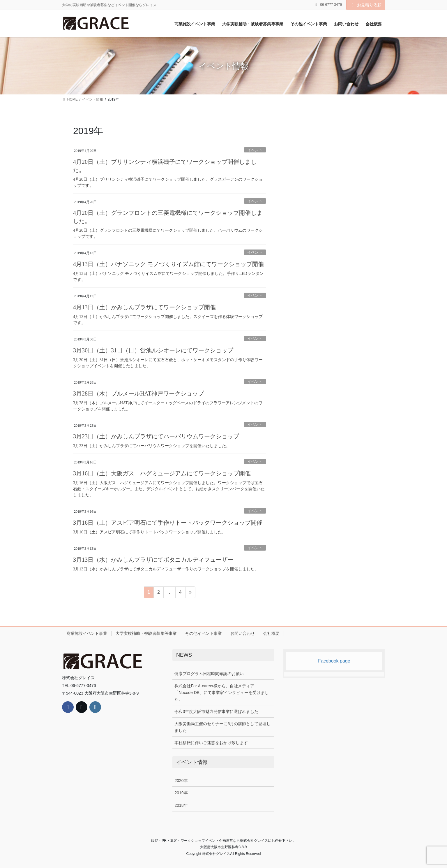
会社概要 (271, 633)
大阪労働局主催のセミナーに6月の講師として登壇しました (222, 727)
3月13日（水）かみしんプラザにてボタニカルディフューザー (153, 560)
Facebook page (334, 661)
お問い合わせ (243, 633)
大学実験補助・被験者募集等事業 (146, 633)
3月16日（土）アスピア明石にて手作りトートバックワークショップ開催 (168, 523)
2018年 (181, 805)
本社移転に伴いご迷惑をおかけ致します (211, 743)
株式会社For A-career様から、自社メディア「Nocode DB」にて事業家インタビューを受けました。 (222, 693)
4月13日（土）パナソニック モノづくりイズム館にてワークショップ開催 (168, 264)
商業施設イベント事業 (87, 633)
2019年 (181, 793)
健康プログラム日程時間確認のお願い (209, 674)
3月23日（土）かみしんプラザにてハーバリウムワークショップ (156, 436)
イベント (255, 150)
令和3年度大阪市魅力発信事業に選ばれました (216, 711)
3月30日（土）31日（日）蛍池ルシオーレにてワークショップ (153, 350)
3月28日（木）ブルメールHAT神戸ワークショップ (138, 393)
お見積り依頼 (366, 5)
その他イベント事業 (204, 633)
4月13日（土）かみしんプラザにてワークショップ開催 (144, 307)
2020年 (181, 781)
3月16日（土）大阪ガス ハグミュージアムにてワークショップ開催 (162, 473)
